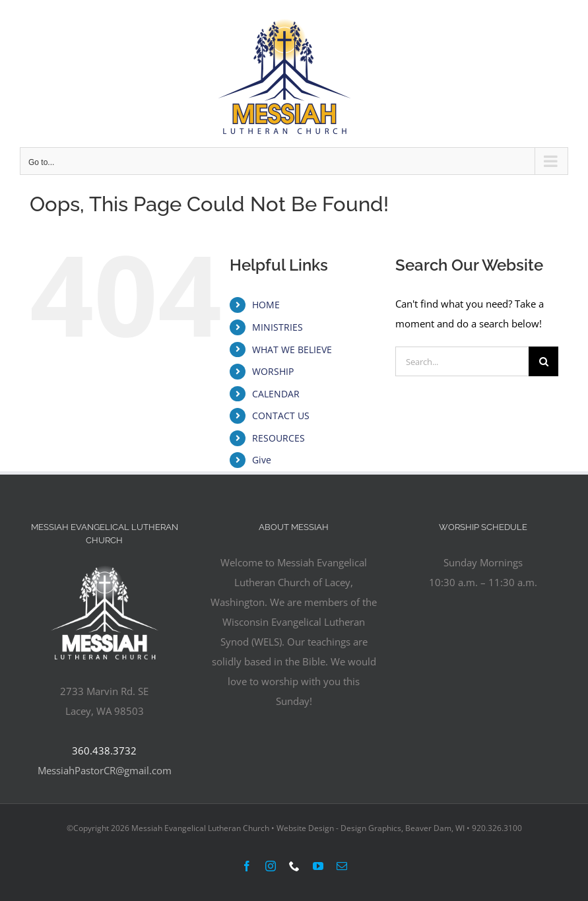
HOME (266, 305)
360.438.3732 (104, 751)
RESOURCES (278, 438)
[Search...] (462, 361)
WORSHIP (273, 371)
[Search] (543, 361)
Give (262, 460)
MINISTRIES (278, 327)
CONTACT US (281, 416)
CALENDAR (276, 394)
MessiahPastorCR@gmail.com (105, 770)
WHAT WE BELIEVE (292, 350)
